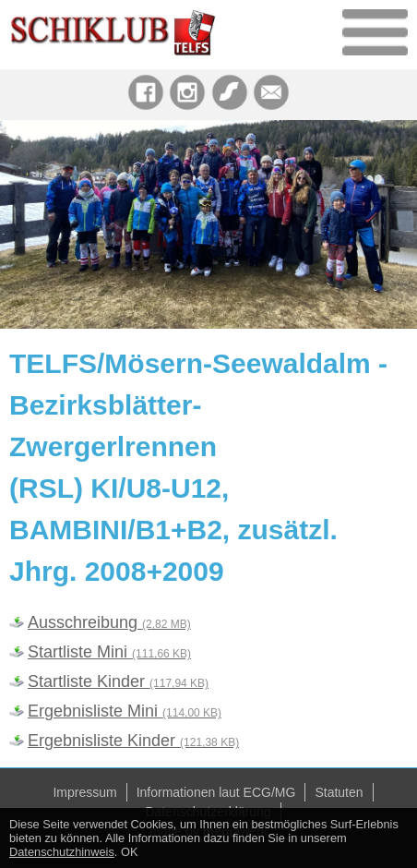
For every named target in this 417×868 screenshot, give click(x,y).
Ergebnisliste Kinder (133, 741)
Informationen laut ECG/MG (216, 792)
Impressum (84, 792)
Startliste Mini (109, 652)
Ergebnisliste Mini (125, 711)
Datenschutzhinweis (62, 852)
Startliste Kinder (118, 681)
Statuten (339, 792)
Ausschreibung (109, 622)
